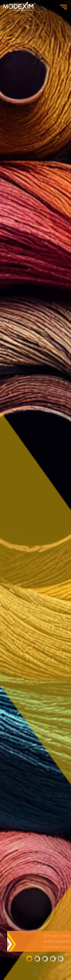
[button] (29, 959)
